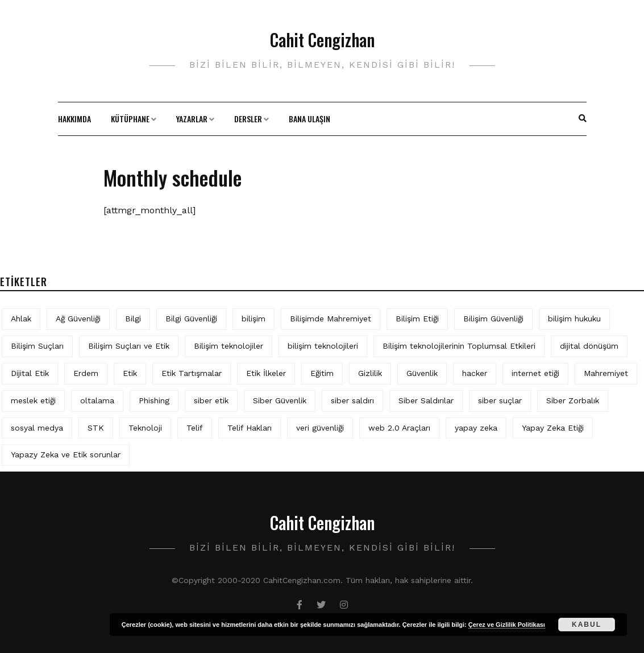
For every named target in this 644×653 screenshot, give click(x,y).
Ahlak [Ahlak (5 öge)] (21, 319)
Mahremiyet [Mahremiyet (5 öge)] (606, 373)
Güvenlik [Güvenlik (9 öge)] (422, 373)
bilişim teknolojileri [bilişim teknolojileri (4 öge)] (323, 346)
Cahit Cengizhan (322, 40)
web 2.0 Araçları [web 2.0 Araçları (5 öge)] (399, 428)
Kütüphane (130, 119)
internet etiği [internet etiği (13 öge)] (535, 373)
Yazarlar (192, 119)
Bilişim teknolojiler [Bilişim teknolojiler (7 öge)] (228, 346)
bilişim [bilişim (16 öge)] (254, 319)
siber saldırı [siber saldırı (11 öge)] (352, 400)
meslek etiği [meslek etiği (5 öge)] (33, 400)
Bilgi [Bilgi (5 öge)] (133, 319)
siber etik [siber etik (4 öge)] (211, 400)
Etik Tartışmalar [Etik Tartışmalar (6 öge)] (192, 373)
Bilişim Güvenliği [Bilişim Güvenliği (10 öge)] (493, 319)
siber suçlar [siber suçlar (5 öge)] (500, 400)
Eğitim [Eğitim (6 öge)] (322, 373)
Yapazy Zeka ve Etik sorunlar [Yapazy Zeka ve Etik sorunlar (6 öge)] (66, 454)
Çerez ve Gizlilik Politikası (507, 625)
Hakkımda (74, 119)
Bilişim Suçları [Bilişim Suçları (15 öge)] (37, 346)
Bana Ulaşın (309, 119)
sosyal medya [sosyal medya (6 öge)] (37, 428)
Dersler (248, 119)
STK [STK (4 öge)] (96, 428)
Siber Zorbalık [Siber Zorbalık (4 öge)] (573, 400)
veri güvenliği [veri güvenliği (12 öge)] (320, 428)
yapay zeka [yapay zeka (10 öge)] (476, 428)
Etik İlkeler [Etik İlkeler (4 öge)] (266, 373)
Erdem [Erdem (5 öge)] (86, 373)
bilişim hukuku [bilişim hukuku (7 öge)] (574, 319)
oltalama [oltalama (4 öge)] (97, 400)
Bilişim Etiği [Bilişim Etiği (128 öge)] (417, 319)
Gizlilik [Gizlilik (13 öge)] (370, 373)
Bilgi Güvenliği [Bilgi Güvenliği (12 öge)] (191, 319)
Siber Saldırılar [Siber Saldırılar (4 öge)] (426, 400)
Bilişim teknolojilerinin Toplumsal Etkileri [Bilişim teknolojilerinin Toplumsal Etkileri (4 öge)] (459, 346)
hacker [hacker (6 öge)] (475, 373)
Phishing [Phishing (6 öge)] (154, 400)
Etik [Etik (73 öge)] (130, 373)
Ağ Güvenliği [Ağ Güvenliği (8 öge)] (78, 319)
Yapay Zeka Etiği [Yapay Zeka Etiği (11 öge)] (553, 428)
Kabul (587, 625)
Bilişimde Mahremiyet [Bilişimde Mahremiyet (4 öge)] (331, 319)
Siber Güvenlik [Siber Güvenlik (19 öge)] (280, 400)
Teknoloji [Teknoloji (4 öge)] (145, 428)
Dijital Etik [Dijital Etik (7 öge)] (30, 373)
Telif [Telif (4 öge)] (195, 428)
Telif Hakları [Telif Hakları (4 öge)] (250, 428)
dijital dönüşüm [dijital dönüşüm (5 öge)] (589, 346)
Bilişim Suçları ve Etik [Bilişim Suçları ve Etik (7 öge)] (129, 346)
